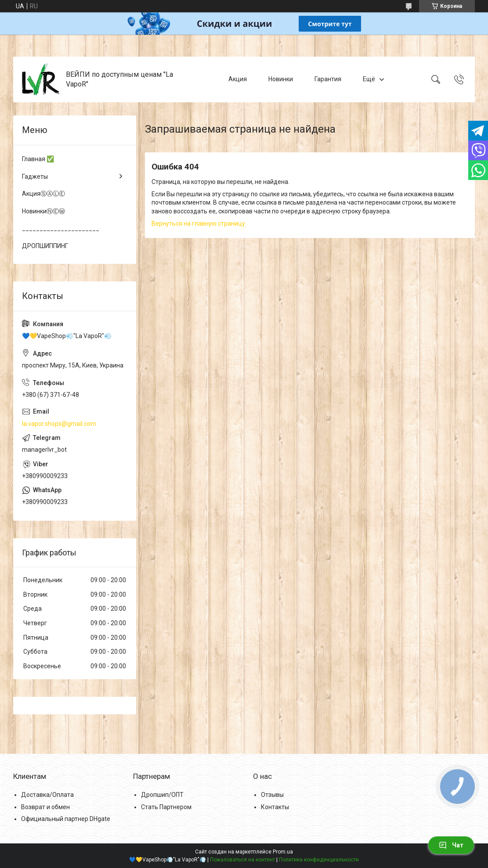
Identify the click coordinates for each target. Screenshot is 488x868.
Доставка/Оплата (47, 795)
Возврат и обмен (45, 807)
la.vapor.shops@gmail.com (59, 424)
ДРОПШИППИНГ (45, 246)
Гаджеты (35, 176)
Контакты (275, 807)
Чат (451, 845)
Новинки (281, 79)
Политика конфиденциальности (319, 860)
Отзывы (272, 795)
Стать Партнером (166, 807)
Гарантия (328, 79)
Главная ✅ (38, 159)
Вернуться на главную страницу (198, 223)
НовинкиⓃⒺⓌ (43, 211)
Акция (238, 79)
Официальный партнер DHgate (66, 819)
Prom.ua (283, 852)
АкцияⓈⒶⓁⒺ (43, 194)
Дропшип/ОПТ (162, 795)
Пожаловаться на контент (242, 860)
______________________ (61, 228)
